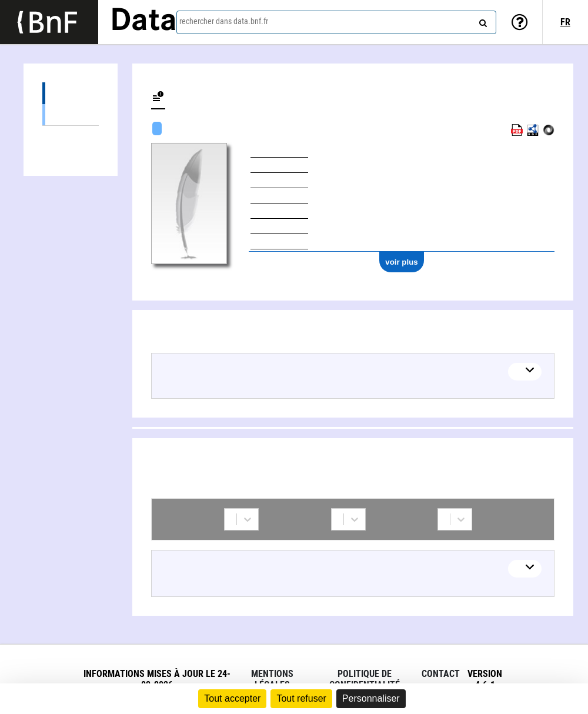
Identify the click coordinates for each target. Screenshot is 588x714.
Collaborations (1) (71, 137)
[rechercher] (482, 21)
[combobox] (336, 22)
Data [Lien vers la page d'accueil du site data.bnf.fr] (143, 22)
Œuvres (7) (71, 93)
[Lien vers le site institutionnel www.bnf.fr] (49, 22)
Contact (441, 674)
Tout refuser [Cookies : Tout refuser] (301, 698)
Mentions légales (272, 679)
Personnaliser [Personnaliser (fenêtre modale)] (371, 698)
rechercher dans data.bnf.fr (224, 21)
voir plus (402, 262)
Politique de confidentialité (365, 679)
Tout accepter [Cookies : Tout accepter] (232, 698)
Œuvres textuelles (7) (71, 114)
